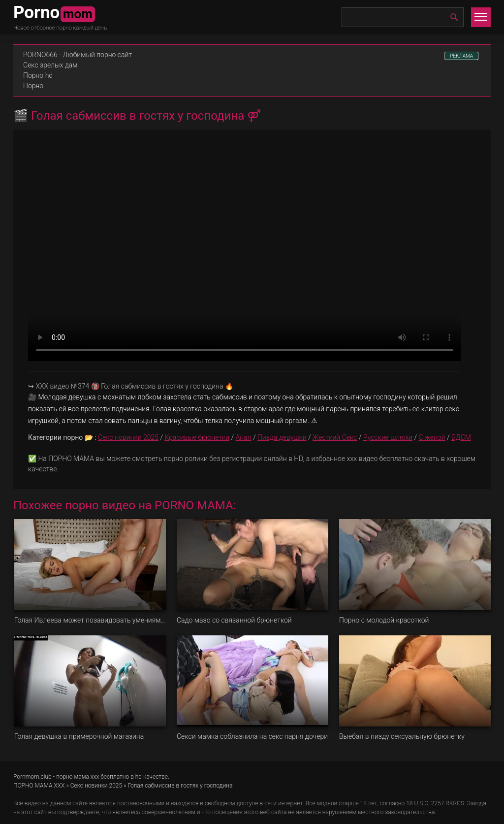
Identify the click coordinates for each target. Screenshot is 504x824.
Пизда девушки (282, 437)
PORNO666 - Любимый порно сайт (78, 55)
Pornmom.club (32, 777)
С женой (432, 437)
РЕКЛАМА (461, 56)
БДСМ (461, 437)
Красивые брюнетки (197, 437)
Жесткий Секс (335, 437)
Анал (244, 437)
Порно (33, 86)
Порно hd (38, 75)
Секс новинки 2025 (128, 437)
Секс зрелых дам (50, 65)
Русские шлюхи (388, 437)
